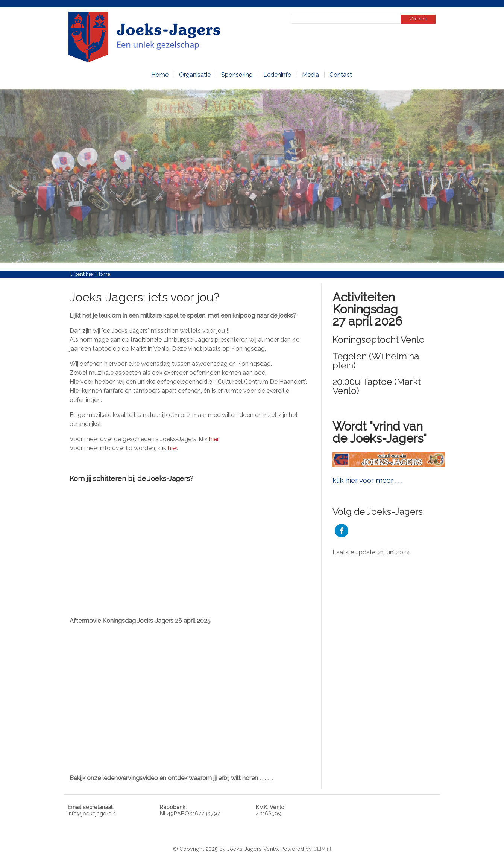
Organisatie (195, 75)
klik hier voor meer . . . (367, 480)
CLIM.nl (322, 849)
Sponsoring (237, 75)
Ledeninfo (277, 75)
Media (310, 75)
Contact (341, 75)
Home (160, 75)
